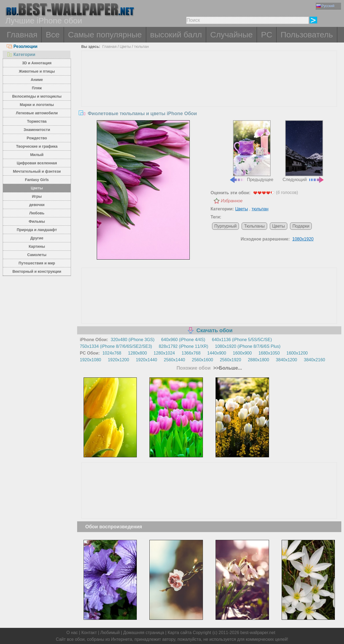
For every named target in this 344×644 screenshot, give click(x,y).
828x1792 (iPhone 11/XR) (184, 346)
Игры (37, 196)
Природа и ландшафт (37, 230)
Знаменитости (37, 130)
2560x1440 (175, 360)
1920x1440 (146, 360)
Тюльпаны (254, 226)
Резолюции (22, 46)
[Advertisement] (209, 91)
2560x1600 (203, 360)
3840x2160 (315, 360)
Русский (325, 6)
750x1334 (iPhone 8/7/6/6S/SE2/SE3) (116, 346)
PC (267, 35)
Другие (37, 238)
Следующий (304, 151)
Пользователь (307, 35)
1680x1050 (269, 353)
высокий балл (176, 35)
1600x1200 (297, 353)
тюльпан (141, 47)
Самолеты (37, 255)
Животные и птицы (37, 71)
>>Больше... (227, 368)
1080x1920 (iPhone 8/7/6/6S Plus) (248, 346)
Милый (37, 155)
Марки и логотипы (37, 105)
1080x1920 (303, 239)
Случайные (231, 35)
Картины (37, 246)
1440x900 (217, 353)
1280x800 (137, 353)
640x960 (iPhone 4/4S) (183, 340)
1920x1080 (90, 360)
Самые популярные (105, 35)
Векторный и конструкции (37, 271)
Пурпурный (226, 226)
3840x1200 (286, 360)
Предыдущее (251, 151)
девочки (37, 205)
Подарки (301, 226)
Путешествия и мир (37, 263)
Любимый (110, 633)
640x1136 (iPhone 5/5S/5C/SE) (242, 340)
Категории (21, 54)
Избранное (232, 201)
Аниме (37, 80)
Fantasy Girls (37, 180)
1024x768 (112, 353)
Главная (22, 35)
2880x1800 (258, 360)
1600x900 (242, 353)
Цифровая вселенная (37, 163)
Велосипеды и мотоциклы (37, 96)
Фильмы (37, 221)
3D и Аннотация (37, 63)
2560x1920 (230, 360)
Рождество (37, 138)
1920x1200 (118, 360)
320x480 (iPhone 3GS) (133, 340)
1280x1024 (164, 353)
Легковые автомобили (37, 113)
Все (53, 35)
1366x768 (191, 353)
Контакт (89, 633)
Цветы (37, 188)
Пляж (37, 88)
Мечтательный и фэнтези (37, 171)
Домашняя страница (144, 633)
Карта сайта (180, 633)
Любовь (37, 213)
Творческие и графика (37, 146)
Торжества (37, 121)
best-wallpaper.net (258, 633)
